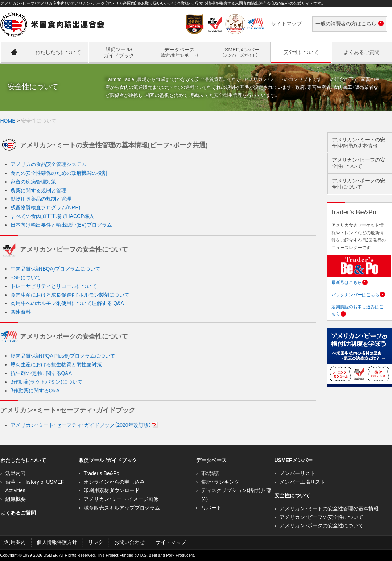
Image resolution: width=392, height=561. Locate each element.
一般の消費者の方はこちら (348, 24)
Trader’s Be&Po (102, 473)
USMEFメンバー (294, 460)
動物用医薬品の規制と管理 (41, 199)
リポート (211, 508)
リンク (96, 542)
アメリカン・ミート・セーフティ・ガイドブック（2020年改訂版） (84, 425)
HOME (8, 121)
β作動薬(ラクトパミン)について (47, 382)
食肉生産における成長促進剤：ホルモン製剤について (70, 295)
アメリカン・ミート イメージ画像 (121, 499)
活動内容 (16, 473)
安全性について (292, 495)
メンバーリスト (297, 473)
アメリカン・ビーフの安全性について (358, 163)
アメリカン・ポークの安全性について (358, 184)
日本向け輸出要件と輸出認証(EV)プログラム (61, 225)
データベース (211, 460)
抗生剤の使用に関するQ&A (41, 373)
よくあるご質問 (18, 513)
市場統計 (211, 473)
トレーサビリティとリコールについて (54, 286)
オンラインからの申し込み (114, 482)
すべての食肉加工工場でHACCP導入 (52, 216)
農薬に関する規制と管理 (38, 190)
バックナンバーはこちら (358, 295)
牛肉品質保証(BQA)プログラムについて (56, 269)
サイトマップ (286, 24)
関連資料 (21, 312)
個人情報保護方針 (57, 542)
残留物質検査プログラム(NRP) (46, 207)
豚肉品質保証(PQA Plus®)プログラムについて (63, 356)
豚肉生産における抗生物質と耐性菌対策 (56, 364)
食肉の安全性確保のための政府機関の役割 (59, 173)
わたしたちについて (23, 460)
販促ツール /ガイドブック (108, 460)
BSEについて (26, 277)
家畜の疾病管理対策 (33, 182)
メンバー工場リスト (302, 482)
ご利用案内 (13, 542)
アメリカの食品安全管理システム (49, 164)
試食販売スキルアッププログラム (122, 508)
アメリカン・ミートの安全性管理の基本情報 (358, 143)
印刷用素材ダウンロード (112, 490)
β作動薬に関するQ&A (35, 391)
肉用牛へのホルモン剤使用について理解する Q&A (67, 303)
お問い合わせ (129, 542)
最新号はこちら (350, 282)
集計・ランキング (220, 482)
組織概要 (16, 499)
